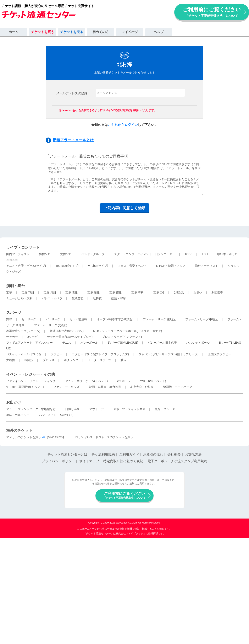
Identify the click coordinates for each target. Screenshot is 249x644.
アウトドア (96, 409)
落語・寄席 (118, 298)
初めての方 (101, 32)
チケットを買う (43, 32)
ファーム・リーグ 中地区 (202, 319)
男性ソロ (45, 254)
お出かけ (14, 402)
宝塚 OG (159, 293)
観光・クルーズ (165, 409)
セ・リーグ (29, 319)
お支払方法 (193, 454)
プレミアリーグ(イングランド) (122, 337)
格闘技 (29, 360)
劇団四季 (217, 293)
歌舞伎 (97, 298)
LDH (205, 254)
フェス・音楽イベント (132, 266)
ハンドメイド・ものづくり (56, 415)
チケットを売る (72, 32)
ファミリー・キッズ (66, 387)
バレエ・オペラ (52, 298)
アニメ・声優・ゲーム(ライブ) (26, 266)
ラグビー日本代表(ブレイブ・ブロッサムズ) (100, 354)
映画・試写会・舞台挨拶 (105, 387)
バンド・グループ (93, 254)
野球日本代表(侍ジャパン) (67, 331)
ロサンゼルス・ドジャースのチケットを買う (104, 437)
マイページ (130, 32)
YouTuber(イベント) (153, 381)
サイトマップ (89, 461)
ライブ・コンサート (23, 247)
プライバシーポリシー (58, 461)
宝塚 (9, 293)
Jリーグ (32, 337)
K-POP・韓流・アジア (171, 266)
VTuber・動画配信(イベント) (25, 387)
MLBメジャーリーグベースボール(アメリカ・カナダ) (127, 331)
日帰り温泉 (72, 409)
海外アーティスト (207, 266)
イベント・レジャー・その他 (31, 374)
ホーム (13, 32)
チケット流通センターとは (67, 454)
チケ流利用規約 (103, 454)
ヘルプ (159, 32)
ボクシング (71, 360)
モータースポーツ (100, 360)
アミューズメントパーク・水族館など (31, 409)
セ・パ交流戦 (78, 319)
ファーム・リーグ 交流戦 (50, 325)
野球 (9, 319)
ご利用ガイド (129, 454)
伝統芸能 (78, 298)
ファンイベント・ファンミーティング (31, 381)
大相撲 (11, 360)
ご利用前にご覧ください (212, 12)
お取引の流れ (153, 454)
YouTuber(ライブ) (67, 266)
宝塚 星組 (94, 293)
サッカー (12, 337)
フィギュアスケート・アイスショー (29, 343)
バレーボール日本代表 (162, 343)
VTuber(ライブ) (98, 266)
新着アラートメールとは (73, 140)
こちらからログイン (123, 125)
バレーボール (89, 343)
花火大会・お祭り (142, 387)
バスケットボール (198, 343)
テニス (67, 343)
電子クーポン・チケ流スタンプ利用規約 (177, 461)
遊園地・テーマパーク (178, 387)
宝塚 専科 (138, 293)
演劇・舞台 (16, 286)
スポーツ (14, 313)
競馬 (123, 360)
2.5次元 (179, 293)
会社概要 (174, 454)
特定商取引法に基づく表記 (123, 461)
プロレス (49, 360)
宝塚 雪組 (72, 293)
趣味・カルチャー (18, 415)
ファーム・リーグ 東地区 (159, 319)
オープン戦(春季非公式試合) (115, 319)
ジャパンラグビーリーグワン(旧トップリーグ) (168, 354)
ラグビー (56, 354)
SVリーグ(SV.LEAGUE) (123, 343)
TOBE (188, 254)
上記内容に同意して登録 (124, 208)
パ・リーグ (53, 319)
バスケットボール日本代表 (24, 354)
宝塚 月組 (50, 293)
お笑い (198, 293)
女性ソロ (66, 254)
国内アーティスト (18, 254)
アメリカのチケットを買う (24, 437)
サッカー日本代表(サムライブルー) (70, 337)
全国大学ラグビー (220, 354)
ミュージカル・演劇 (19, 298)
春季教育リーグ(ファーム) (23, 331)
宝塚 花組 (28, 293)
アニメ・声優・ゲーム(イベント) (86, 381)
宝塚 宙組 (116, 293)
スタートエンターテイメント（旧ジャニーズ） (145, 254)
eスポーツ (124, 381)
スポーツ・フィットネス (129, 409)
